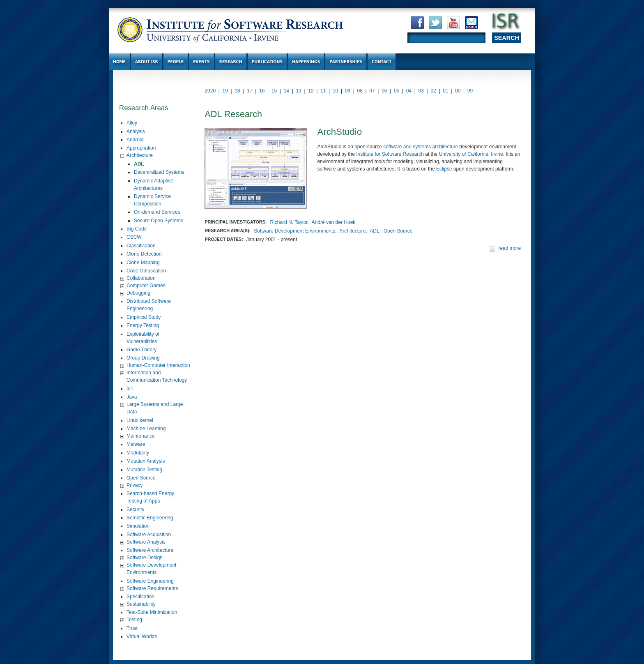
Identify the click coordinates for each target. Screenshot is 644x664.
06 (384, 91)
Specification (140, 597)
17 (250, 91)
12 (311, 91)
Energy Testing (143, 325)
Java (132, 397)
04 (409, 91)
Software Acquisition (149, 535)
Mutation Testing (144, 470)
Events (201, 61)
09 (348, 91)
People (176, 61)
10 (335, 91)
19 (225, 91)
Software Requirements (152, 588)
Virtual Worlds (142, 636)
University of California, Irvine (471, 154)
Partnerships (346, 61)
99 (470, 91)
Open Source (141, 478)
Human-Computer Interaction (158, 365)
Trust (132, 628)
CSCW (134, 237)
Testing (134, 620)
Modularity (138, 453)
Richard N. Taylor (289, 222)
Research (231, 61)
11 (323, 91)
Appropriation (141, 148)
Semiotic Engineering (150, 518)
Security (135, 510)
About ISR (147, 61)
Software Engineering (150, 581)
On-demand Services (157, 212)
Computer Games (146, 286)
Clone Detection (144, 254)
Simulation (138, 526)
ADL (139, 164)
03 (421, 91)
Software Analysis (146, 542)
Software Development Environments (294, 231)
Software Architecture (150, 550)
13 (298, 91)
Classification (141, 246)
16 (262, 91)
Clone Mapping (143, 263)
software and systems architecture (421, 147)
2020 (210, 91)
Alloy (132, 123)
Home (119, 61)
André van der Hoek (334, 222)
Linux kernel (140, 420)
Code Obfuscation (146, 271)
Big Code (137, 229)
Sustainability (141, 604)
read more (509, 248)
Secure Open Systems (159, 221)
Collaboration (141, 278)
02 (433, 91)
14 (286, 91)
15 (274, 91)
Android (135, 140)
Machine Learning (146, 429)
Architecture (140, 155)
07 (372, 91)
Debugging (138, 293)
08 (360, 91)
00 (458, 91)
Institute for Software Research (390, 154)
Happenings (306, 61)
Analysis (136, 131)
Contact (382, 61)
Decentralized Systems (159, 172)
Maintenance (141, 436)
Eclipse (444, 169)
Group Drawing (143, 358)
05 (397, 91)
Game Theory (141, 350)
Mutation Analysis (146, 461)
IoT (130, 389)
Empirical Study (144, 317)
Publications (267, 61)
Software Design (145, 558)
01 (445, 91)
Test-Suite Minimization (152, 612)
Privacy (135, 485)
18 (237, 91)
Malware (136, 444)
